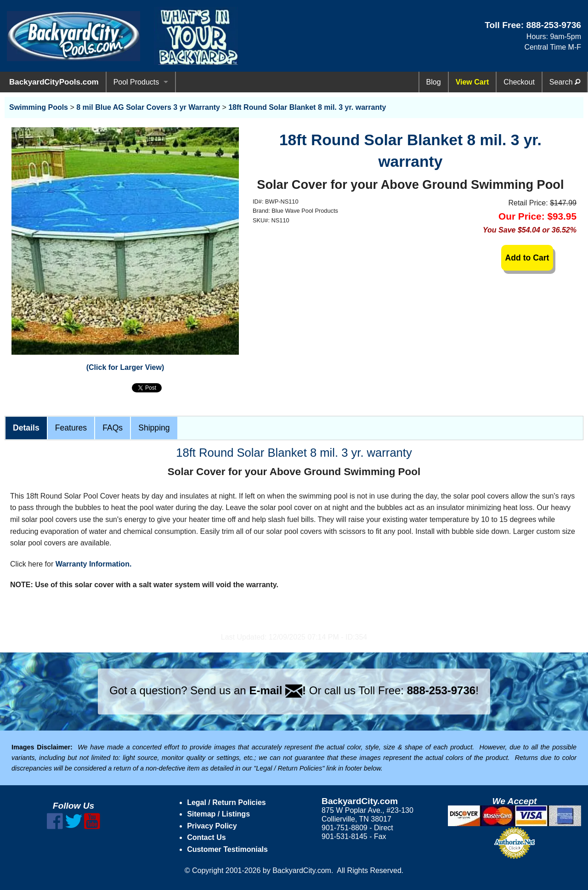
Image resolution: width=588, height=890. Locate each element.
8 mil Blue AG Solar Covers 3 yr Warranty (148, 107)
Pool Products (136, 82)
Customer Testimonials (227, 849)
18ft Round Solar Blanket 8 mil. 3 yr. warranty (307, 107)
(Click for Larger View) (125, 367)
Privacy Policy (212, 826)
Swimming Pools (39, 107)
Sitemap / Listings (218, 814)
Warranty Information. (94, 564)
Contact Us (206, 837)
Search (565, 82)
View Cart (472, 82)
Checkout (519, 82)
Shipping (154, 428)
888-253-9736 (554, 25)
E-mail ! (277, 690)
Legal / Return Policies (226, 802)
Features (71, 428)
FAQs (113, 428)
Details (26, 428)
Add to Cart (527, 258)
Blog (434, 82)
